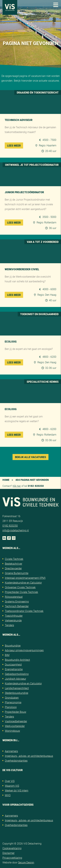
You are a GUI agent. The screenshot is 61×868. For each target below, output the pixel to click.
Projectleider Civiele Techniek (21, 592)
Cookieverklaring (12, 848)
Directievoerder (13, 568)
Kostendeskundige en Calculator (23, 583)
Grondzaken (12, 698)
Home (6, 480)
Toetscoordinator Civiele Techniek (24, 611)
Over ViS (10, 781)
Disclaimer (8, 853)
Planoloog (11, 707)
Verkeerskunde (13, 620)
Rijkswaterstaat (14, 597)
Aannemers (11, 751)
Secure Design (26, 862)
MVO (8, 795)
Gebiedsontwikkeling (17, 674)
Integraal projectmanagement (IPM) (25, 578)
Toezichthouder (14, 616)
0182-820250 (36, 486)
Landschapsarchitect (17, 688)
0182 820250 (10, 526)
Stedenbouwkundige (17, 693)
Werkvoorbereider (15, 726)
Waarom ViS (12, 786)
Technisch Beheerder (17, 606)
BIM (7, 655)
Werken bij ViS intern (17, 790)
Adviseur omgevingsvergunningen (24, 650)
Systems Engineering (17, 601)
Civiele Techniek (14, 559)
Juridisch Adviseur (15, 679)
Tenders (9, 625)
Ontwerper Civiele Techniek (20, 587)
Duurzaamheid (13, 664)
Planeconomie (13, 702)
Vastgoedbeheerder (16, 721)
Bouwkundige (13, 645)
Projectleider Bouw (16, 712)
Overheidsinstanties (16, 761)
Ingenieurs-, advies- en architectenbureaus (29, 756)
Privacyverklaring (12, 858)
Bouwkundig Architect (17, 660)
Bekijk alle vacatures (30, 457)
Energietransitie (14, 669)
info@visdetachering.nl (16, 530)
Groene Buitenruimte (17, 573)
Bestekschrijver (14, 564)
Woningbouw (12, 731)
